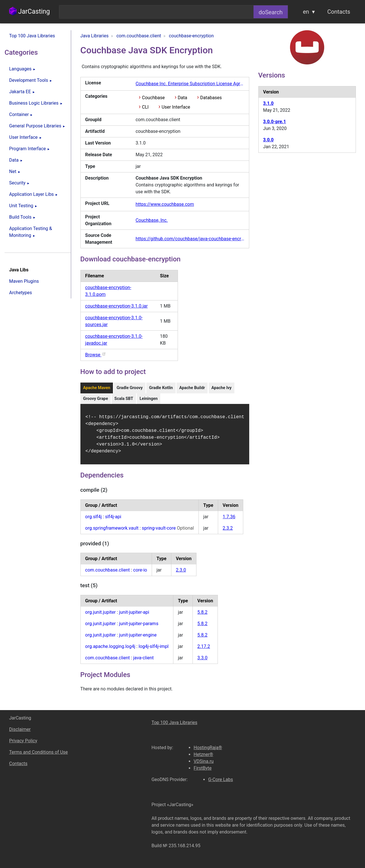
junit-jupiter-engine (138, 638)
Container (19, 114)
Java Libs (19, 270)
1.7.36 (229, 520)
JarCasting (30, 12)
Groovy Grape (96, 399)
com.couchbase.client (108, 573)
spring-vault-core (159, 531)
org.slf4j (94, 520)
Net (13, 171)
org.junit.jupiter (101, 616)
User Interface (23, 137)
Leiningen (148, 399)
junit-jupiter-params (139, 627)
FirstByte (203, 768)
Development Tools (29, 80)
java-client (143, 661)
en (306, 12)
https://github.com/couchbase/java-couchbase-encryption (190, 239)
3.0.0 (268, 140)
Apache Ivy (221, 388)
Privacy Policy (23, 741)
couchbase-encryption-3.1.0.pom (108, 291)
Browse (96, 355)
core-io (140, 573)
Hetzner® (203, 754)
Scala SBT (124, 399)
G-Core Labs (221, 779)
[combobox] (156, 12)
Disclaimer (20, 729)
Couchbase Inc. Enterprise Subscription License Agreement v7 (190, 84)
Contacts (339, 12)
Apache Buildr (192, 388)
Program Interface (28, 149)
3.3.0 (202, 661)
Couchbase (153, 98)
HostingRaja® (208, 748)
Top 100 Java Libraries (32, 36)
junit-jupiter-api (134, 616)
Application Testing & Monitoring (31, 232)
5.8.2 (202, 616)
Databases (211, 98)
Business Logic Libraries (34, 103)
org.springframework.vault (112, 531)
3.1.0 (268, 103)
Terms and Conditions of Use (38, 752)
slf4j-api (113, 520)
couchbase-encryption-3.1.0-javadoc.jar (114, 340)
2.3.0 (181, 573)
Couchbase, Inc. (152, 220)
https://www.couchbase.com (165, 204)
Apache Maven (97, 388)
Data (14, 160)
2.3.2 (228, 531)
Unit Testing (21, 206)
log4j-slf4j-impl (154, 650)
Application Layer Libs (32, 194)
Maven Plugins (24, 281)
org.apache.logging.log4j (110, 650)
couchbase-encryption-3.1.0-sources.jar (114, 321)
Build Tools (20, 217)
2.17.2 (204, 650)
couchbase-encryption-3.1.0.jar (116, 306)
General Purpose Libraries (35, 126)
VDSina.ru (204, 761)
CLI (145, 107)
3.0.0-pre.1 (275, 122)
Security (17, 183)
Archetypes (21, 293)
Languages (20, 69)
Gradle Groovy (130, 388)
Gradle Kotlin (161, 388)
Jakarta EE (20, 92)
